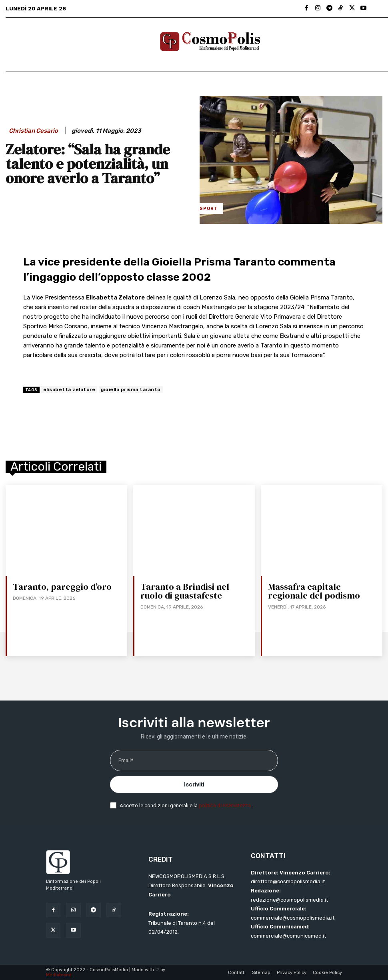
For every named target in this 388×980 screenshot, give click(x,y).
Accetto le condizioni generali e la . (186, 805)
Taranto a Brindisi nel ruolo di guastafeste (184, 591)
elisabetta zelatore (69, 389)
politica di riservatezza (225, 805)
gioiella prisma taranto (131, 389)
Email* (126, 760)
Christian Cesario (33, 131)
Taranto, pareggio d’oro (62, 587)
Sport (209, 209)
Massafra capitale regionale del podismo (314, 591)
